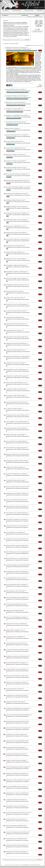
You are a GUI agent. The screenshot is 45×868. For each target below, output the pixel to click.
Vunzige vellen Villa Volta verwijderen (17, 213)
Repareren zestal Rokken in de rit (16, 226)
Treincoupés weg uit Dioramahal (15, 395)
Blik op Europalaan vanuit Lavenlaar (16, 278)
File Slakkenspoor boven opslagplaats (17, 552)
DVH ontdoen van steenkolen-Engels (17, 513)
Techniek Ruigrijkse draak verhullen (16, 787)
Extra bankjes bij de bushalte (14, 291)
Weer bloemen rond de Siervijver (15, 102)
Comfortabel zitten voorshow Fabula (16, 220)
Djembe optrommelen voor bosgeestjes (17, 356)
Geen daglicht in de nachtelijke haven (17, 422)
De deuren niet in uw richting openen (17, 304)
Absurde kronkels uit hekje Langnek (16, 845)
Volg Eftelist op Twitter (35, 865)
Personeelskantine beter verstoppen (16, 584)
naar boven (39, 859)
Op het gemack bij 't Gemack (14, 689)
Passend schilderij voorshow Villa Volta (17, 832)
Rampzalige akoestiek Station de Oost (17, 285)
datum (40, 45)
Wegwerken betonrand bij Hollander (16, 343)
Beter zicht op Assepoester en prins (16, 682)
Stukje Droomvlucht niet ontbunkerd (16, 539)
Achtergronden (17, 10)
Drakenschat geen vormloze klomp (16, 428)
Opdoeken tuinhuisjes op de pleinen (16, 773)
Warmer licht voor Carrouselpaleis (16, 259)
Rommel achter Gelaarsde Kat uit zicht (17, 487)
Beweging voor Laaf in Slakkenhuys (16, 369)
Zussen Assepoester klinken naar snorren (18, 813)
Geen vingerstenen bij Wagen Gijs (16, 826)
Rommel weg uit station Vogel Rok (16, 734)
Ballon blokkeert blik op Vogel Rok (16, 324)
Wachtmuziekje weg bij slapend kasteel (17, 180)
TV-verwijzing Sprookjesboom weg (16, 604)
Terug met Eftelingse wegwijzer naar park (18, 187)
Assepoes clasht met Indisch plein (16, 311)
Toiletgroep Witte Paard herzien (15, 200)
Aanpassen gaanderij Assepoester (16, 799)
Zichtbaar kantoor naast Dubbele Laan (17, 415)
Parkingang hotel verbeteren (14, 330)
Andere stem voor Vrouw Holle (15, 298)
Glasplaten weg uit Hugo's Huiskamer (17, 493)
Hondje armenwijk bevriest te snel (16, 167)
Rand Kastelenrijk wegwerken (15, 252)
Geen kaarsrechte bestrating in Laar (16, 382)
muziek (25, 83)
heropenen (8, 83)
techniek (22, 83)
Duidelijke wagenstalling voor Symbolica (18, 708)
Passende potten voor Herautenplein (17, 526)
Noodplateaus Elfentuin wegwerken (16, 272)
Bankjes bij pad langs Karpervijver (16, 233)
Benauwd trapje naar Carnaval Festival (17, 454)
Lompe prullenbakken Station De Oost (17, 650)
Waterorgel (12, 83)
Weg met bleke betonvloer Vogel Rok (17, 545)
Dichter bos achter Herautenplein (16, 161)
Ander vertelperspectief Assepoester (17, 597)
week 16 (39, 26)
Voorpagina (5, 10)
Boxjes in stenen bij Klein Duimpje (16, 760)
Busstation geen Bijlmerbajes (15, 317)
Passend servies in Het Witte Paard (16, 839)
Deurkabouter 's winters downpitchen (17, 793)
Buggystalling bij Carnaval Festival (16, 207)
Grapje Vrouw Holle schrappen (15, 467)
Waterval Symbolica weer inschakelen (17, 135)
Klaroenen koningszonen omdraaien (16, 474)
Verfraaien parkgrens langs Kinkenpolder (18, 565)
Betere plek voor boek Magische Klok (17, 741)
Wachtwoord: (25, 15)
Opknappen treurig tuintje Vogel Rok (16, 337)
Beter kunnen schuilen (13, 128)
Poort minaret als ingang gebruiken (16, 448)
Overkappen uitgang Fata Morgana (16, 265)
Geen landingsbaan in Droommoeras (17, 402)
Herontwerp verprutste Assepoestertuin (17, 239)
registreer (30, 17)
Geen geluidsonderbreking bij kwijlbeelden (18, 715)
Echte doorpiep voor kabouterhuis (16, 819)
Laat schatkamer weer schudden (15, 89)
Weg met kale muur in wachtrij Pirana (17, 558)
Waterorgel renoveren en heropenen (16, 47)
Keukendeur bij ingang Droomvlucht (16, 194)
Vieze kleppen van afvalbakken (15, 637)
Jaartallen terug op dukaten (14, 109)
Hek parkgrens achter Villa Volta (15, 591)
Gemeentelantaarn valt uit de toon (16, 578)
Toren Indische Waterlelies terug (15, 148)
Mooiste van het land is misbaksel (16, 624)
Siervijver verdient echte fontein (15, 154)
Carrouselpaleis (18, 83)
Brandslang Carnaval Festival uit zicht (17, 721)
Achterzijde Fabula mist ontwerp (15, 480)
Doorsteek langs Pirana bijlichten (16, 747)
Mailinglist (40, 10)
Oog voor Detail (29, 10)
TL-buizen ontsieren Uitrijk (14, 409)
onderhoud (32, 83)
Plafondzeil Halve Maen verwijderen (16, 663)
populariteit (34, 45)
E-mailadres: (5, 15)
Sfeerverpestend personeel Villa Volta (17, 676)
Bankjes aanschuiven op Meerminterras (17, 656)
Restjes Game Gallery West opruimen (17, 376)
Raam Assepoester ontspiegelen (15, 435)
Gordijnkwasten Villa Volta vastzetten (17, 571)
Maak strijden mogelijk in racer (15, 630)
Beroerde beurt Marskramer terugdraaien (18, 728)
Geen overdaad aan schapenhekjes (16, 441)
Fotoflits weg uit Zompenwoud (15, 246)
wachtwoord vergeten (38, 17)
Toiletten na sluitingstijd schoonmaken (17, 115)
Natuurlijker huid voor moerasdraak (16, 806)
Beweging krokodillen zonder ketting (17, 461)
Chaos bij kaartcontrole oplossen (16, 350)
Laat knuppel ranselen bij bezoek (16, 122)
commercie (28, 83)
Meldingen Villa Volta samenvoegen (16, 852)
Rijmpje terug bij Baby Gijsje (14, 611)
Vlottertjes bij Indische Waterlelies (16, 389)
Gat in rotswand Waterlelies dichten (16, 617)
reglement (27, 40)
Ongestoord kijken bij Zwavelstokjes (16, 96)
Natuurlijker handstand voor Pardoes (17, 519)
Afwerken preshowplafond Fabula (16, 754)
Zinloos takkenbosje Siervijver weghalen (18, 767)
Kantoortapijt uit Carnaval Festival (16, 643)
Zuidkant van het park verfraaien (15, 363)
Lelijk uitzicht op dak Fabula (14, 141)
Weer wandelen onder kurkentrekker (16, 506)
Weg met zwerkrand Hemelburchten (16, 500)
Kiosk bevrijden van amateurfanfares (17, 669)
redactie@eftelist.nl (26, 865)
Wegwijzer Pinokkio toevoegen (15, 702)
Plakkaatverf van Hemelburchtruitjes (16, 695)
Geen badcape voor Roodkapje (15, 532)
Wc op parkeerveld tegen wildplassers (17, 174)
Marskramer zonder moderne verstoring (17, 780)
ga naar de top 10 (38, 31)
